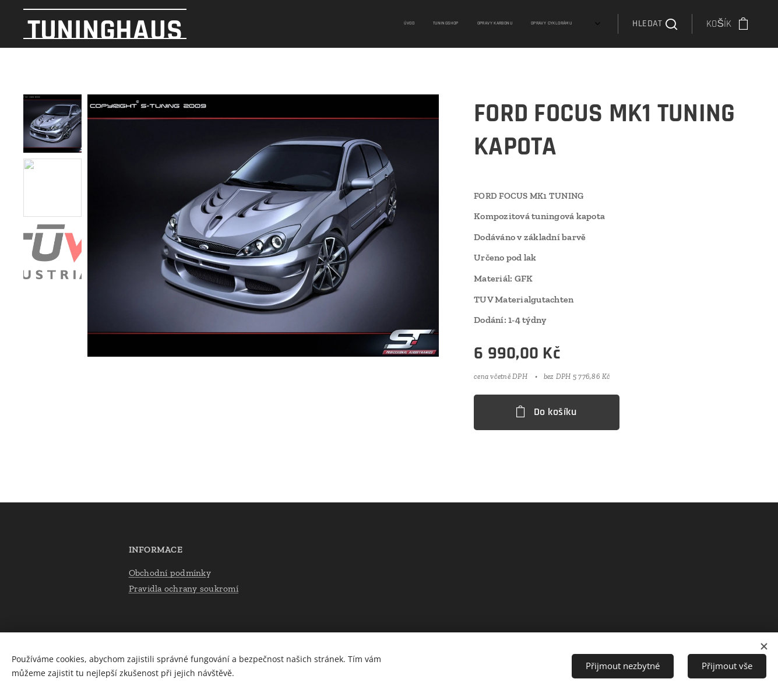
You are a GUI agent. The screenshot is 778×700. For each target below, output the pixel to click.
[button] (655, 24)
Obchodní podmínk (167, 572)
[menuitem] (518, 24)
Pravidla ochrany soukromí (183, 588)
